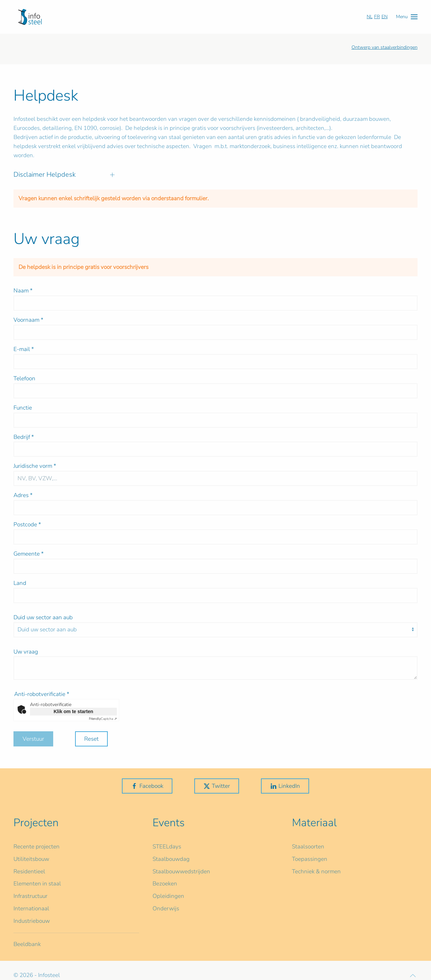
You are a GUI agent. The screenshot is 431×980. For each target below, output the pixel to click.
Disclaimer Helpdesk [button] (64, 174)
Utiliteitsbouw (31, 859)
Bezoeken (165, 884)
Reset (91, 739)
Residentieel (29, 871)
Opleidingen (168, 896)
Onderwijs (166, 908)
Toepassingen (310, 859)
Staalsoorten (308, 847)
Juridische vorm (35, 466)
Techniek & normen (316, 871)
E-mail (24, 349)
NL (370, 17)
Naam (23, 291)
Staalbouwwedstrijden (181, 871)
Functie (23, 408)
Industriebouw (32, 921)
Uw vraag (26, 652)
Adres (23, 495)
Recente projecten (37, 847)
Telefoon (24, 378)
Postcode (27, 524)
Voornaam (28, 320)
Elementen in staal (37, 884)
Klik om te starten (73, 711)
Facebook (147, 786)
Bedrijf (24, 437)
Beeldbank (27, 944)
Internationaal (31, 908)
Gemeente (29, 554)
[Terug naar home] (30, 17)
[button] (407, 17)
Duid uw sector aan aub (43, 617)
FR (377, 17)
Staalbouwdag (171, 859)
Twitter (217, 786)
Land (20, 583)
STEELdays (167, 847)
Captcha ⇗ (103, 719)
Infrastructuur (30, 896)
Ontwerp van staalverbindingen (385, 47)
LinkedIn (285, 786)
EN (385, 17)
